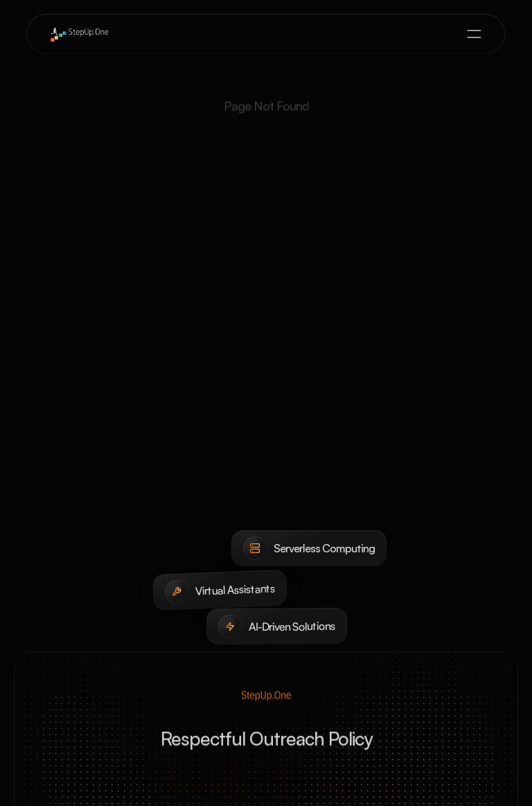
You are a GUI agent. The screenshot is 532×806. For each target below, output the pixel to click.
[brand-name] (79, 34)
